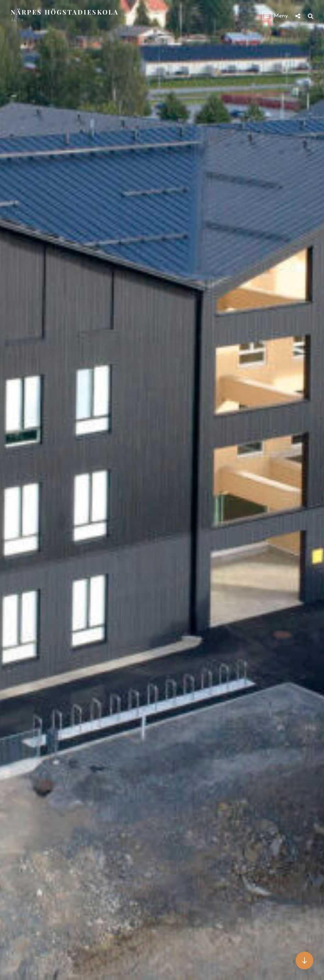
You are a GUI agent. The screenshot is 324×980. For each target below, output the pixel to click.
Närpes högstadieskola (65, 12)
